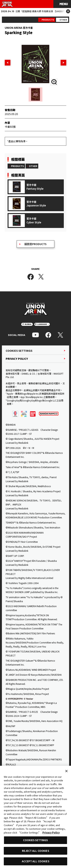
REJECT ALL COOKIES (35, 851)
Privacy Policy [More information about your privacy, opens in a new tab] (51, 832)
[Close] (66, 771)
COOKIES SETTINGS (35, 840)
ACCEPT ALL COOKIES (35, 861)
